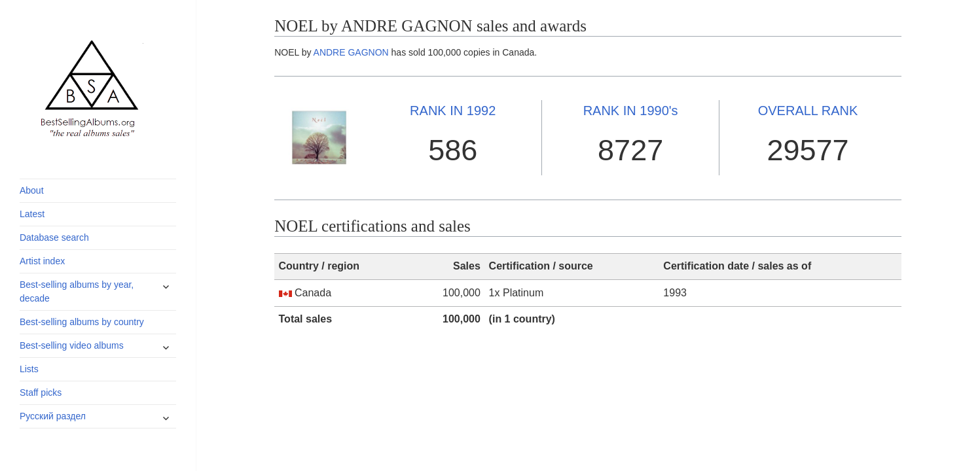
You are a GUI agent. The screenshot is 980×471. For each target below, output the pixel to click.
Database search (54, 237)
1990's (631, 111)
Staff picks (41, 392)
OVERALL (808, 111)
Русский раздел (53, 416)
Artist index (42, 261)
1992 (453, 111)
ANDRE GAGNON (351, 52)
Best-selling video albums (72, 345)
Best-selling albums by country (82, 322)
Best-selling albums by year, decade (77, 291)
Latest (32, 214)
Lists (29, 369)
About (32, 190)
